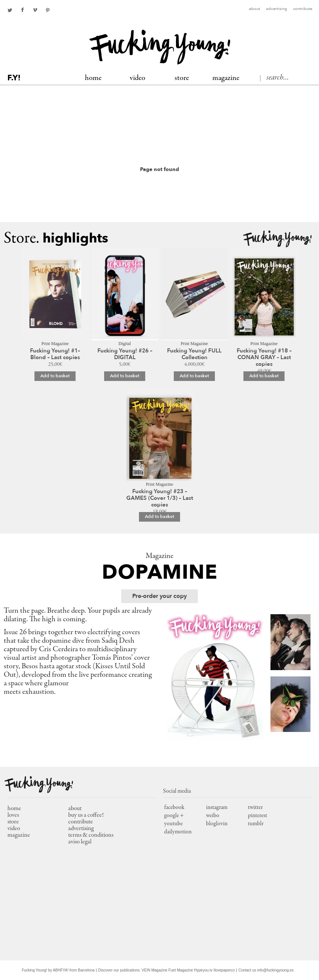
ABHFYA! (61, 970)
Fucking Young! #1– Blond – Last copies (55, 354)
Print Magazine (55, 344)
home (14, 809)
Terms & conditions (91, 835)
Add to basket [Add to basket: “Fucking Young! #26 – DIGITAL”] (125, 376)
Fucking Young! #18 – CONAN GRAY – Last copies (264, 357)
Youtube (35, 10)
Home (93, 78)
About (255, 9)
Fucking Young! (277, 239)
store (13, 822)
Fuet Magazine (181, 970)
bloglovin (217, 824)
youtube (173, 824)
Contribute (303, 9)
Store (182, 78)
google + (174, 816)
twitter (10, 10)
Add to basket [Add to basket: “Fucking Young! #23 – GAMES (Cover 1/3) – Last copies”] (159, 516)
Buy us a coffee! (86, 815)
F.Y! (14, 78)
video (14, 829)
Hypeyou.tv (203, 970)
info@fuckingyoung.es (275, 970)
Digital (125, 344)
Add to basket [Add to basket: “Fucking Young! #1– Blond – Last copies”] (55, 376)
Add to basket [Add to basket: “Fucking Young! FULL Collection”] (194, 376)
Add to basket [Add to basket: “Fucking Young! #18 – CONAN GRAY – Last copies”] (264, 376)
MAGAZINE (226, 78)
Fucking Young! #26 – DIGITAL (125, 354)
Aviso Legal (80, 842)
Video (137, 78)
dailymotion (178, 832)
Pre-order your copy (159, 596)
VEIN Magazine (154, 970)
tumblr (256, 824)
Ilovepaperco (224, 970)
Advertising (277, 9)
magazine (19, 835)
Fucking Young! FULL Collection (194, 354)
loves (13, 815)
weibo (213, 816)
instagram (217, 807)
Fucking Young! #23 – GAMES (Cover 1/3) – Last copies (160, 498)
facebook (22, 10)
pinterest (47, 10)
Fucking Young (160, 47)
